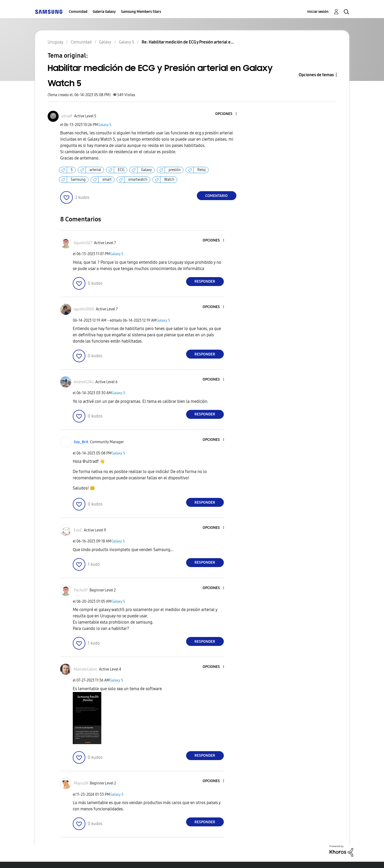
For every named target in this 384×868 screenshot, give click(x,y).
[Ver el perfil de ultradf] (67, 116)
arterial (95, 170)
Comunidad (78, 12)
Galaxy (146, 170)
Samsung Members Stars (141, 12)
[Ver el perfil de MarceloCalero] (85, 669)
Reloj (202, 170)
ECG (121, 170)
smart (107, 180)
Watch (169, 180)
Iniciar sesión (318, 12)
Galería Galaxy (104, 12)
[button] (227, 114)
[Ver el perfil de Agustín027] (83, 243)
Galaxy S (105, 125)
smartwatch (138, 180)
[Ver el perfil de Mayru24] (81, 783)
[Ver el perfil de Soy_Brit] (81, 442)
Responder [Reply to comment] (205, 281)
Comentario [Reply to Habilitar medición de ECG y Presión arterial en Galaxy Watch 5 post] (216, 196)
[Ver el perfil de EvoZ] (78, 530)
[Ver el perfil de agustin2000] (84, 309)
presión (175, 170)
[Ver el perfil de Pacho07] (81, 590)
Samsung (78, 180)
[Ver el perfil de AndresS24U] (84, 382)
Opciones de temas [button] (316, 75)
